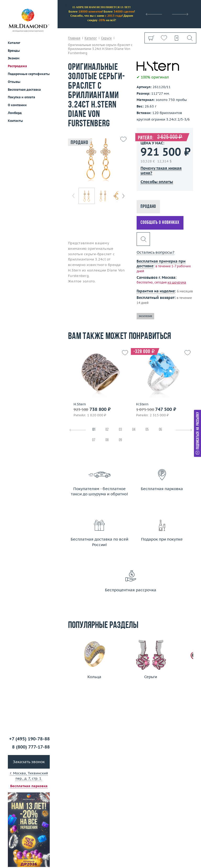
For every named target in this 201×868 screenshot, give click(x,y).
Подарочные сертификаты (29, 74)
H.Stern (80, 404)
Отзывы (14, 82)
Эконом (14, 58)
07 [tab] (94, 440)
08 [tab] (107, 440)
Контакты (15, 121)
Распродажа (17, 66)
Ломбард (15, 113)
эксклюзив (145, 316)
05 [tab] (147, 430)
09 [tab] (120, 440)
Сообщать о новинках (160, 223)
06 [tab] (160, 430)
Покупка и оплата (21, 97)
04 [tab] (134, 430)
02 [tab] (107, 430)
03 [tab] (120, 430)
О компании (17, 105)
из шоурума (177, 282)
